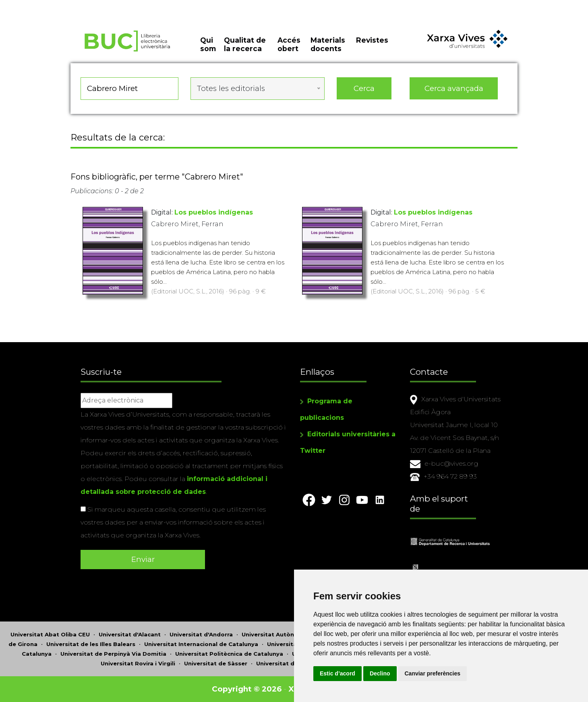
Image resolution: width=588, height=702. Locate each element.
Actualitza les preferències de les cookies (73, 5)
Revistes (372, 40)
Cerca (364, 88)
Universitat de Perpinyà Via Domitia (113, 654)
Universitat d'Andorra (201, 634)
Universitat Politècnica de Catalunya (229, 654)
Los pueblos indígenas (214, 212)
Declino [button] (380, 673)
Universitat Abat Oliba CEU (50, 634)
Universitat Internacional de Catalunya (201, 644)
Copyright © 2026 (247, 689)
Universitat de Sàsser (216, 663)
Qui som (208, 44)
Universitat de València (290, 663)
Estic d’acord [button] (337, 673)
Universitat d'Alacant (130, 634)
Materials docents (328, 44)
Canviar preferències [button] (433, 673)
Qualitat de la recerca (245, 44)
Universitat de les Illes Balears (91, 644)
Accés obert (289, 44)
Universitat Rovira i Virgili (138, 663)
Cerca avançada (454, 88)
